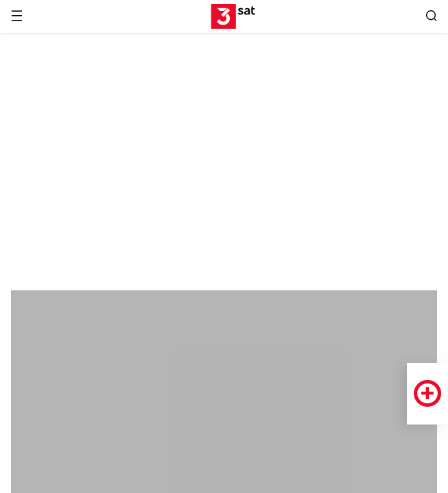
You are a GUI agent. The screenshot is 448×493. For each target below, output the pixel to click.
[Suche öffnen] (432, 17)
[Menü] (16, 17)
